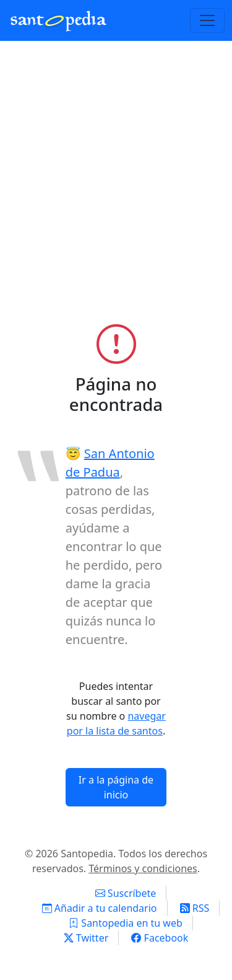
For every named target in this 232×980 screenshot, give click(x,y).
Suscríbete (126, 893)
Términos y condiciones (143, 868)
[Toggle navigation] (207, 20)
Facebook (160, 938)
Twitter (86, 938)
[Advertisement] (116, 188)
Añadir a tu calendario (100, 908)
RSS (195, 908)
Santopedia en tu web (126, 923)
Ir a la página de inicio (116, 787)
